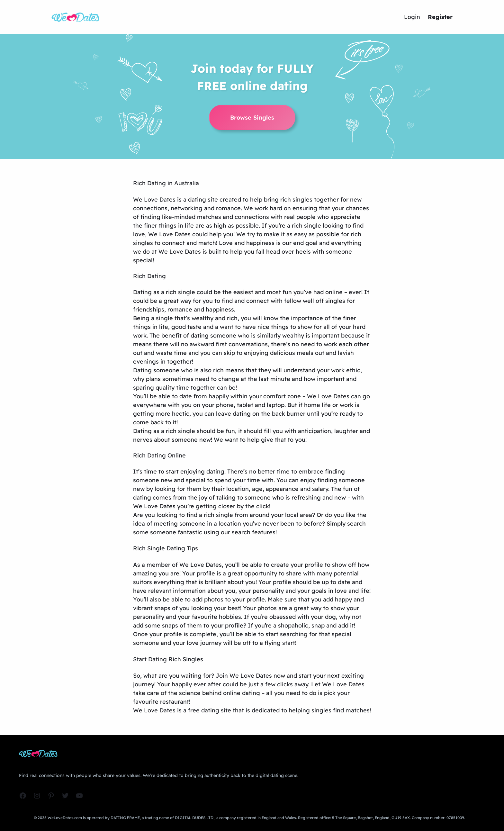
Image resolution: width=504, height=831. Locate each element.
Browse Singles (252, 117)
